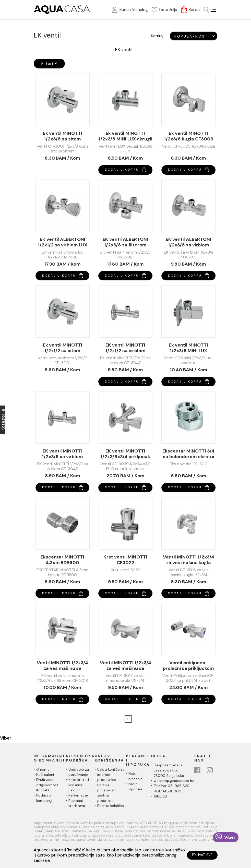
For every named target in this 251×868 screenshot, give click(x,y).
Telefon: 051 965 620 (172, 786)
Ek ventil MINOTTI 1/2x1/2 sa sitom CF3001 (63, 348)
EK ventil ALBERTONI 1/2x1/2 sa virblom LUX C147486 (63, 242)
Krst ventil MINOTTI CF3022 (125, 560)
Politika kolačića (111, 806)
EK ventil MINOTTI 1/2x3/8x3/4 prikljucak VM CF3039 (125, 454)
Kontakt (43, 790)
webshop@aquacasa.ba (174, 781)
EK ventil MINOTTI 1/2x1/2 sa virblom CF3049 (126, 348)
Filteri (49, 63)
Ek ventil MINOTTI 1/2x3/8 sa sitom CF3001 (63, 136)
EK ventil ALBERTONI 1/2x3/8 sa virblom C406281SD (188, 242)
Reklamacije (78, 795)
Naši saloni (45, 775)
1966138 (160, 796)
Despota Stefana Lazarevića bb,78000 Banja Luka (169, 770)
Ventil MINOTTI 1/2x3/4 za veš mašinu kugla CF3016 (189, 560)
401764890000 (168, 791)
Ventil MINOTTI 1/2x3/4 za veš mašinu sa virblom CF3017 (126, 665)
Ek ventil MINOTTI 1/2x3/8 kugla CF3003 (189, 136)
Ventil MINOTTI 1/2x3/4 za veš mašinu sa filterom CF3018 (62, 665)
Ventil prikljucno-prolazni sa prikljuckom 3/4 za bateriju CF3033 (188, 665)
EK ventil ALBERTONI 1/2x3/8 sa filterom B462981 (125, 242)
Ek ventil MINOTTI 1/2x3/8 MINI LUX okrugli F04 (125, 136)
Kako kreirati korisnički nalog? (79, 785)
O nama (43, 769)
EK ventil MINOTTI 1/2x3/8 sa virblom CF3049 (62, 454)
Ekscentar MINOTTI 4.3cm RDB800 (62, 560)
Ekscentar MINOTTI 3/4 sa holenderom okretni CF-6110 (188, 454)
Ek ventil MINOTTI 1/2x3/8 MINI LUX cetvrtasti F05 (188, 348)
